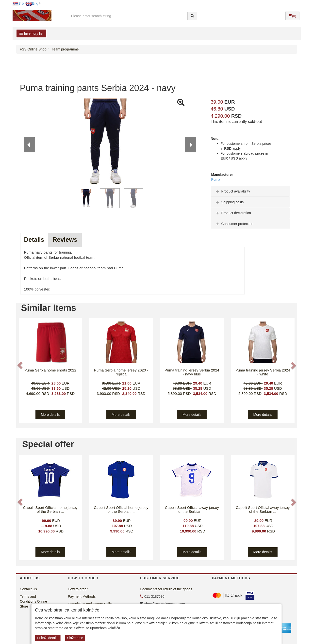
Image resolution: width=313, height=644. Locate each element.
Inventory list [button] (32, 33)
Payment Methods (82, 596)
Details (34, 240)
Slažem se (75, 638)
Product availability (232, 191)
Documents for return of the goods (166, 589)
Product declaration (233, 213)
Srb (18, 3)
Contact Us (28, 589)
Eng (32, 3)
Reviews (65, 240)
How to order (78, 589)
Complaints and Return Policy (91, 604)
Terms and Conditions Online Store (34, 601)
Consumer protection (234, 224)
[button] (20, 365)
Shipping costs (229, 202)
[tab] (250, 191)
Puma (216, 179)
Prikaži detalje (48, 638)
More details (50, 415)
